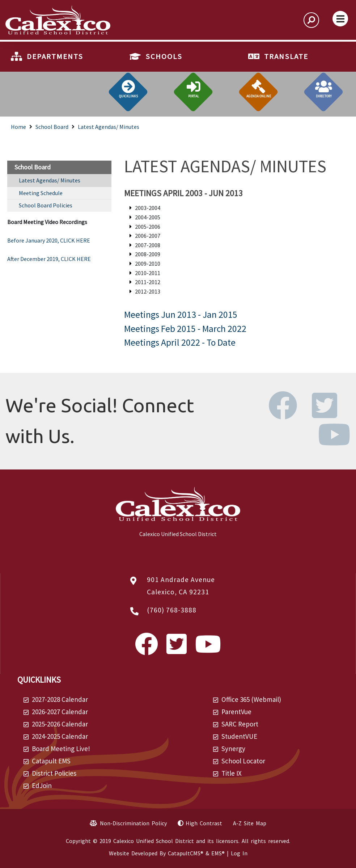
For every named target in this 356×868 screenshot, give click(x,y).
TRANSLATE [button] (286, 56)
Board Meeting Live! (61, 749)
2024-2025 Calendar (60, 736)
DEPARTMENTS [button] (55, 56)
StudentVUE (239, 736)
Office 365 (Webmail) (251, 699)
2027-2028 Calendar (60, 699)
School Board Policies (46, 205)
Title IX (232, 773)
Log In (239, 853)
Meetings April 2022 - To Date (180, 342)
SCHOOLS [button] (164, 56)
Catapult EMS (51, 761)
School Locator (243, 761)
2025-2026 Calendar (60, 724)
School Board (52, 127)
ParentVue (236, 712)
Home (18, 127)
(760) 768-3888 (172, 610)
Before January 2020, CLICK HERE (49, 240)
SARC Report (240, 724)
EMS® (218, 853)
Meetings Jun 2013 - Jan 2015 (181, 315)
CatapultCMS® (186, 853)
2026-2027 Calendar (60, 712)
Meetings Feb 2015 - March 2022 (185, 329)
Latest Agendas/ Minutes (109, 127)
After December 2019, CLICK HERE (49, 259)
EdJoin (42, 785)
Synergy (233, 749)
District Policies (54, 773)
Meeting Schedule (41, 193)
